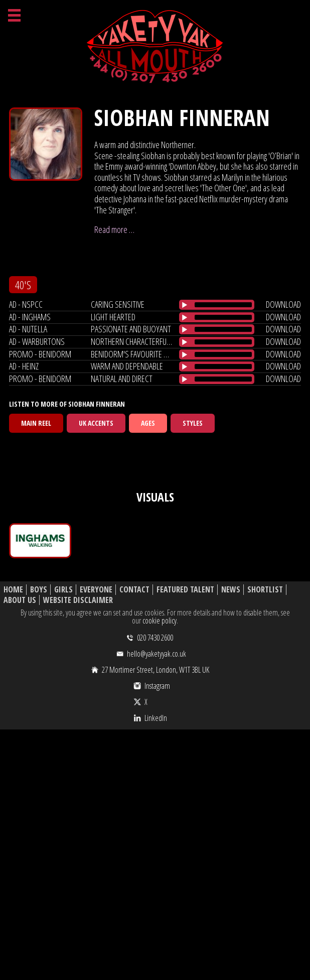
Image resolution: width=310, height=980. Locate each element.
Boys (39, 590)
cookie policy (160, 621)
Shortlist (265, 590)
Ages (148, 423)
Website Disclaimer (78, 600)
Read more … (114, 229)
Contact (134, 590)
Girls (63, 590)
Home (13, 590)
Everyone (96, 590)
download (283, 304)
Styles (193, 423)
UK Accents (96, 423)
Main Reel (36, 423)
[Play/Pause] (185, 305)
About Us (20, 600)
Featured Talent (185, 590)
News (231, 590)
